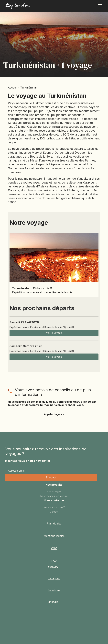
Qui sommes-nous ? (54, 507)
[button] (99, 6)
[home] (26, 7)
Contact (54, 512)
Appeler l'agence (54, 414)
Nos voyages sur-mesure (54, 496)
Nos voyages (54, 491)
